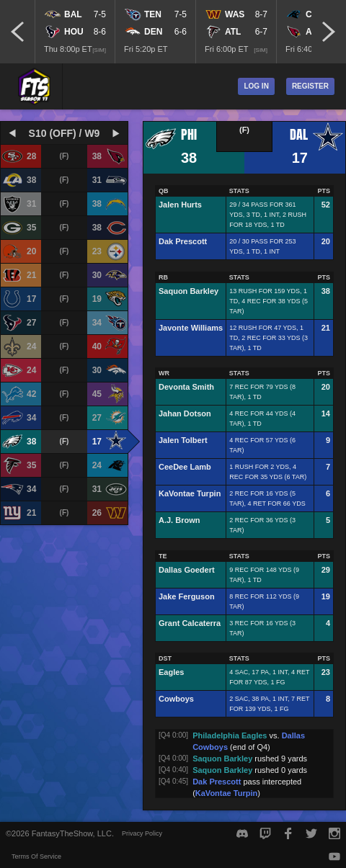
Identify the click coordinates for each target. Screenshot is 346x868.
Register (310, 86)
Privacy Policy (142, 833)
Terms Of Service (36, 856)
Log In (256, 86)
